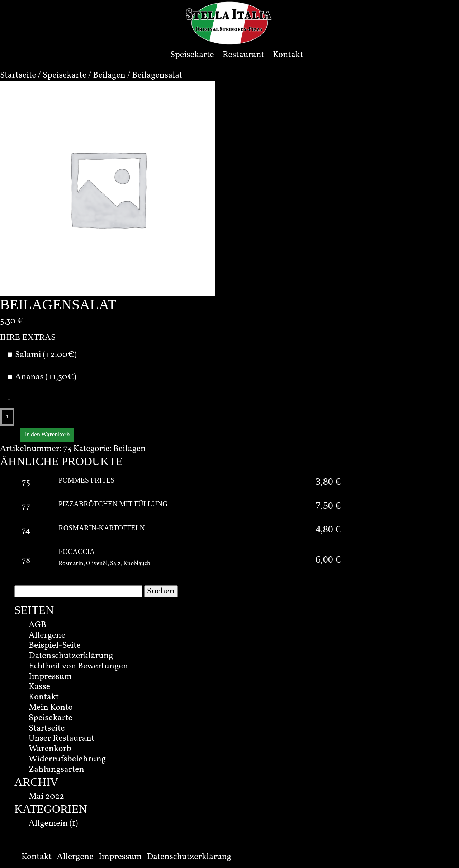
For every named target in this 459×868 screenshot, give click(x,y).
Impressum (50, 677)
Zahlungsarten (56, 770)
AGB (37, 625)
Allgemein (48, 824)
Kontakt (288, 55)
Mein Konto (51, 708)
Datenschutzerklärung (71, 656)
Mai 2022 (46, 797)
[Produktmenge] (7, 417)
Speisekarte (192, 55)
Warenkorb (50, 749)
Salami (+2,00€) (46, 355)
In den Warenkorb (47, 435)
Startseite (18, 75)
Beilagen (109, 75)
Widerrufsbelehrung (67, 759)
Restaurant (243, 55)
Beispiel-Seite (55, 646)
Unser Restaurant (61, 738)
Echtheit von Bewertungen (78, 666)
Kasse (39, 687)
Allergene (47, 635)
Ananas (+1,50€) (46, 377)
